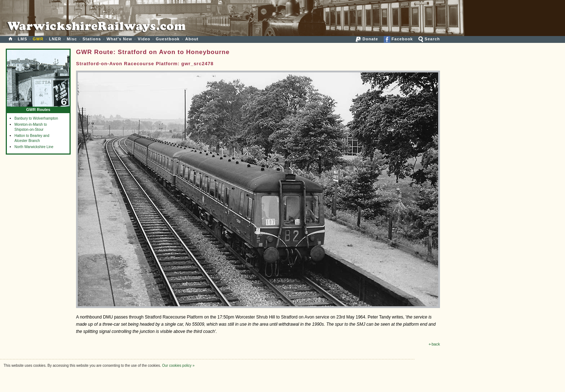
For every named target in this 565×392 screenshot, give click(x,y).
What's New (119, 39)
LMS (22, 39)
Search (429, 39)
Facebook (398, 39)
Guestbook (168, 39)
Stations (92, 39)
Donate (367, 39)
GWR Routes (38, 108)
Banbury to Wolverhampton (36, 118)
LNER (55, 39)
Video (144, 39)
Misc (72, 39)
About (192, 39)
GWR (38, 39)
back (434, 344)
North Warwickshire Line (34, 147)
